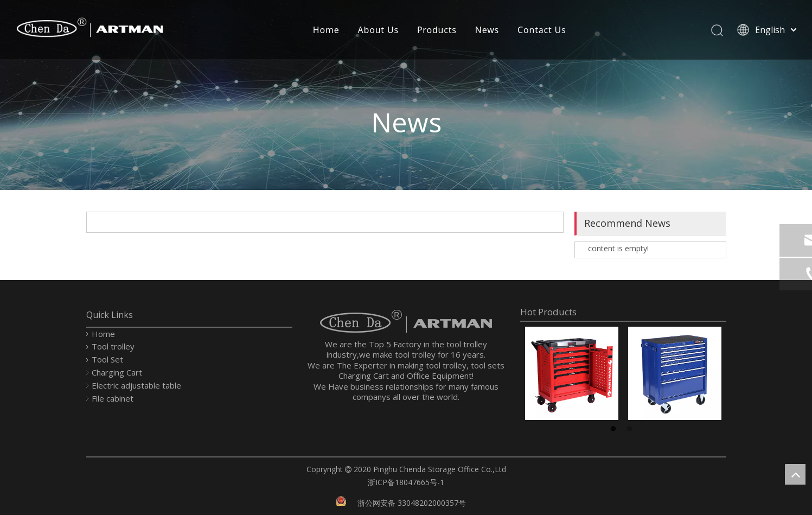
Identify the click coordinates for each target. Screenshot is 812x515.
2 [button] (631, 429)
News (487, 30)
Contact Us (541, 30)
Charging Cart (117, 372)
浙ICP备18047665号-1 (406, 482)
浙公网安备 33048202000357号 (412, 503)
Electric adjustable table (136, 385)
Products (436, 30)
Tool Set (107, 359)
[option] (572, 373)
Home (326, 30)
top (795, 474)
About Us (378, 30)
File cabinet (113, 398)
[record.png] (341, 500)
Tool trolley (113, 346)
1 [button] (615, 429)
